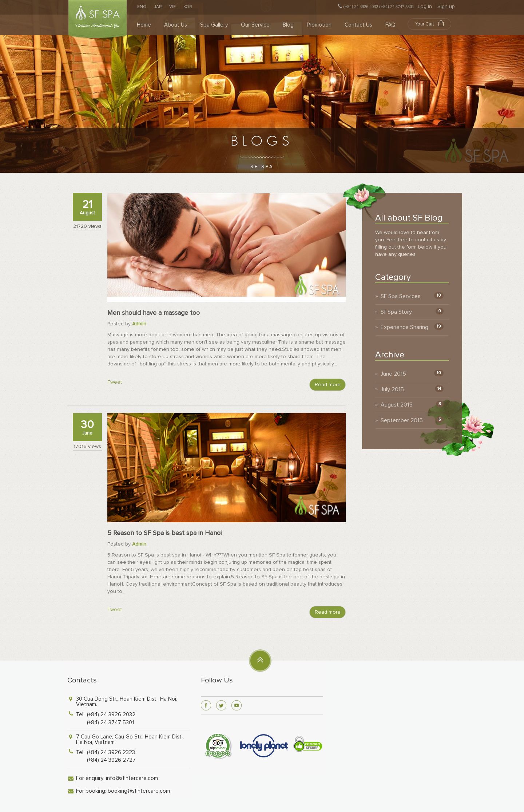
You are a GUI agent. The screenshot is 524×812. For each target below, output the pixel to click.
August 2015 (397, 405)
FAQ (390, 25)
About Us (176, 25)
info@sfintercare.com (132, 778)
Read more (328, 385)
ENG (142, 7)
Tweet (115, 382)
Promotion (319, 25)
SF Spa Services (401, 296)
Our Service (255, 25)
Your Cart (429, 24)
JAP (158, 7)
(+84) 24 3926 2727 (111, 760)
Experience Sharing (404, 327)
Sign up (446, 6)
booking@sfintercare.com (139, 791)
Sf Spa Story (396, 312)
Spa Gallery (214, 25)
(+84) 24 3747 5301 (110, 722)
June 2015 (393, 374)
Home (144, 25)
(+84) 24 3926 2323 (111, 752)
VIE (172, 7)
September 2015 (402, 420)
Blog (288, 25)
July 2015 (392, 389)
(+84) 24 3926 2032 (111, 714)
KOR (188, 7)
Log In (425, 6)
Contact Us (358, 25)
